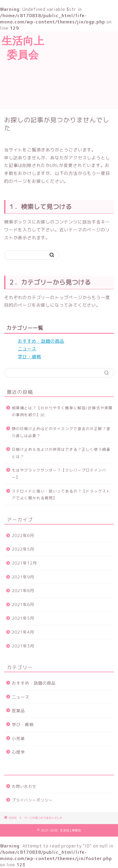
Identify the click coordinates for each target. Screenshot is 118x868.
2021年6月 (23, 605)
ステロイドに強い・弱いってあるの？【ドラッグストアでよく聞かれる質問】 (61, 495)
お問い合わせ (24, 786)
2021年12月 (24, 563)
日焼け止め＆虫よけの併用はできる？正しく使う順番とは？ (61, 453)
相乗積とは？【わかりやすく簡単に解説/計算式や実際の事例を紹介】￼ (62, 411)
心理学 (18, 752)
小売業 (18, 739)
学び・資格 (29, 357)
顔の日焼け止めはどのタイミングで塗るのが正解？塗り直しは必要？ (61, 432)
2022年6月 (23, 536)
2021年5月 (23, 618)
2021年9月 (23, 577)
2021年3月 (23, 646)
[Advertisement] (82, 69)
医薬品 (18, 711)
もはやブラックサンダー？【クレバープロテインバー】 (59, 474)
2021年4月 (23, 632)
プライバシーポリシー (32, 800)
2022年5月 (23, 549)
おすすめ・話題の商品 (41, 341)
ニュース (27, 349)
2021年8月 (23, 591)
